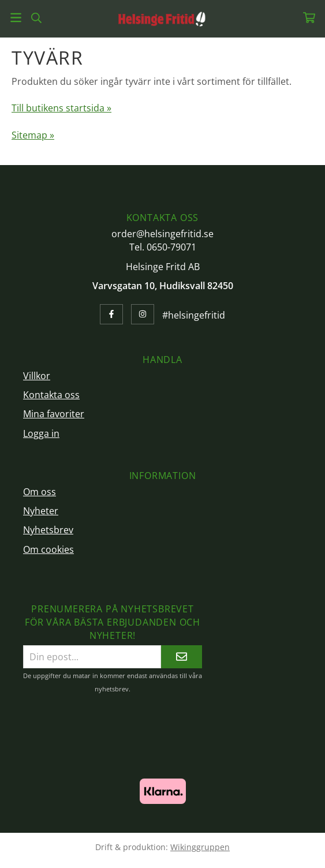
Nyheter (41, 511)
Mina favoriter (54, 414)
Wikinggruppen (200, 847)
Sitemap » (33, 135)
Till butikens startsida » (61, 108)
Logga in (41, 433)
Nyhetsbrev (48, 530)
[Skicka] (182, 656)
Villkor (37, 376)
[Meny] (16, 18)
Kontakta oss (51, 395)
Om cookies (48, 549)
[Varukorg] (309, 18)
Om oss (40, 492)
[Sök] (36, 18)
